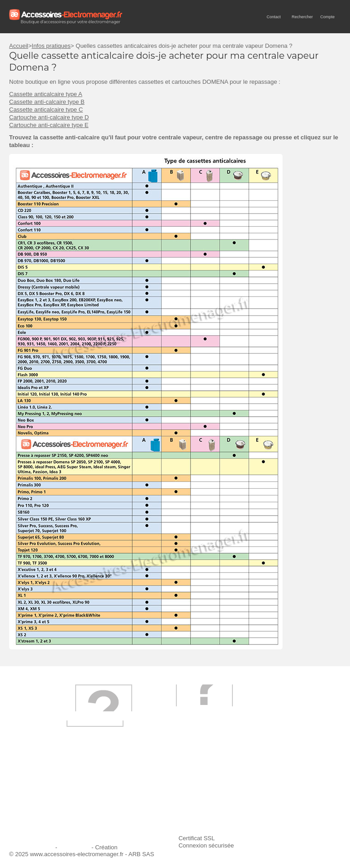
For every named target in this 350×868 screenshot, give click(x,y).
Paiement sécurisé (152, 797)
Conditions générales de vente (168, 809)
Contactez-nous (35, 821)
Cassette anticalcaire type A (46, 94)
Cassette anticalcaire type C (46, 110)
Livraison (139, 784)
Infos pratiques (51, 46)
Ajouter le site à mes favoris (277, 784)
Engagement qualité (41, 809)
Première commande (42, 797)
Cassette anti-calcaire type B (47, 102)
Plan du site (74, 847)
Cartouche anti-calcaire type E (49, 125)
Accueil (19, 46)
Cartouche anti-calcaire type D (49, 117)
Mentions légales (31, 847)
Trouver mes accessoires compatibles (177, 821)
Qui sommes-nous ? (41, 784)
